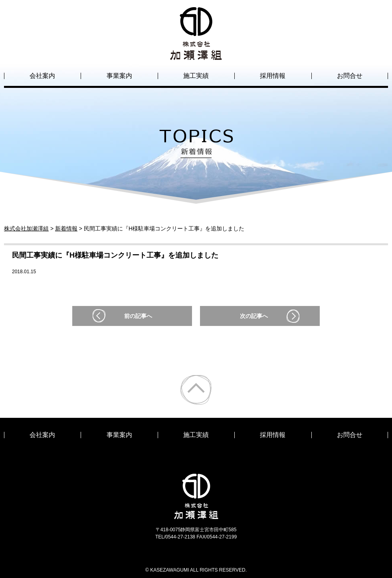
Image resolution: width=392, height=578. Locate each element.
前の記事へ (138, 316)
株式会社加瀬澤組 (196, 53)
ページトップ (196, 390)
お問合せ (350, 76)
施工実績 (196, 76)
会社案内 (42, 76)
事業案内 (119, 76)
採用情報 (273, 76)
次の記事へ (254, 316)
